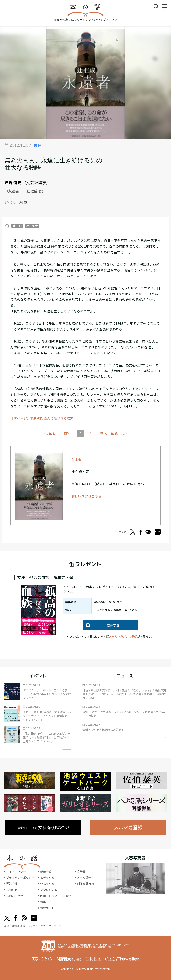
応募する (101, 625)
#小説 (23, 202)
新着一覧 (46, 872)
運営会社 (12, 884)
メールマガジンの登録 (123, 637)
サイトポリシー (16, 872)
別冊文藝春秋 (85, 884)
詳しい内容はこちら (87, 496)
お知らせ (12, 890)
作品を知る (47, 884)
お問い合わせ (15, 896)
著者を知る (47, 878)
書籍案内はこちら (44, 827)
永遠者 (76, 460)
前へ (68, 433)
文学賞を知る (49, 890)
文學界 (81, 872)
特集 (43, 902)
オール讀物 (84, 878)
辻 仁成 (17, 226)
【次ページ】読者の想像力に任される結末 (42, 418)
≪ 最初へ (52, 433)
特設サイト (47, 908)
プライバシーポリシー (20, 878)
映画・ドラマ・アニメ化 (56, 896)
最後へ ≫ (119, 433)
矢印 (67, 749)
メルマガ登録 (128, 827)
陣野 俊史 (13, 183)
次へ (103, 433)
